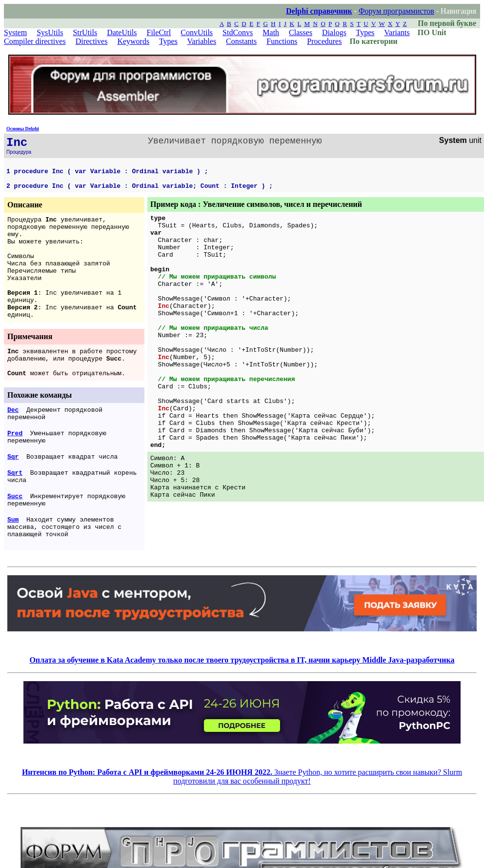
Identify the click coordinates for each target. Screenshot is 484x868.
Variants (397, 32)
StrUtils (85, 32)
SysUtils (50, 32)
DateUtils (122, 32)
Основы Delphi (23, 129)
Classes (301, 32)
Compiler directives (35, 41)
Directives (92, 41)
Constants (241, 41)
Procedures (324, 41)
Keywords (133, 41)
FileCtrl (159, 32)
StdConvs (238, 32)
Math (271, 32)
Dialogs (334, 32)
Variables (202, 41)
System (15, 32)
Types (365, 32)
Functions (282, 41)
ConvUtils (197, 32)
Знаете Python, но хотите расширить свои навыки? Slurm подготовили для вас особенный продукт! (242, 777)
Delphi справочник (319, 11)
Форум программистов (396, 11)
